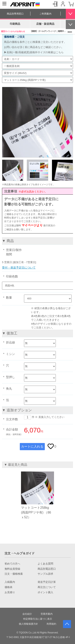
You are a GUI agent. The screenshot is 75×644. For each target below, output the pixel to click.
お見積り (10, 592)
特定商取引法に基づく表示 (38, 619)
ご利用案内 (45, 14)
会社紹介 (27, 614)
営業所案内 (47, 614)
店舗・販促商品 (45, 24)
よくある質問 (45, 564)
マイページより (32, 225)
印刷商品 (15, 24)
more (70, 32)
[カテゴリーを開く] (4, 4)
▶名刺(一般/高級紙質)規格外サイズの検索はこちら (34, 52)
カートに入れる (32, 446)
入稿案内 (10, 582)
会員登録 (63, 4)
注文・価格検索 (14, 574)
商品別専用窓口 (15, 14)
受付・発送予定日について (19, 268)
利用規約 (51, 624)
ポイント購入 (45, 592)
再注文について (47, 587)
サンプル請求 (45, 574)
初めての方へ (12, 564)
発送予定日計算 (47, 582)
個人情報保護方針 (28, 624)
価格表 (8, 587)
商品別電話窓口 (47, 569)
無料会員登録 (12, 569)
